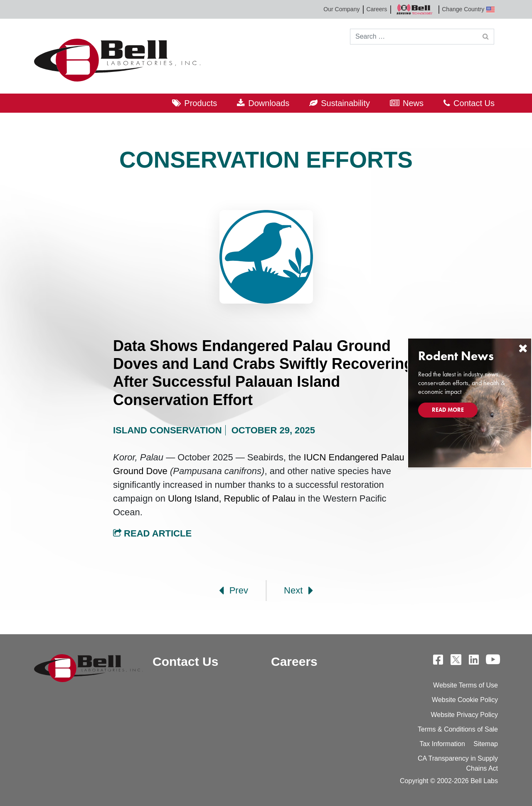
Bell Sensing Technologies (414, 9)
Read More (448, 410)
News (413, 103)
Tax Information (442, 744)
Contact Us (474, 103)
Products (201, 103)
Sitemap (486, 744)
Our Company (341, 9)
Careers (377, 9)
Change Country (468, 9)
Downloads (269, 103)
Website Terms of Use (465, 685)
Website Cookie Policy (465, 700)
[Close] (523, 348)
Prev (234, 591)
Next (298, 591)
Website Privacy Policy (464, 715)
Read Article (152, 533)
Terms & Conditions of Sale (458, 729)
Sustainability (345, 103)
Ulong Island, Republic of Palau (232, 498)
